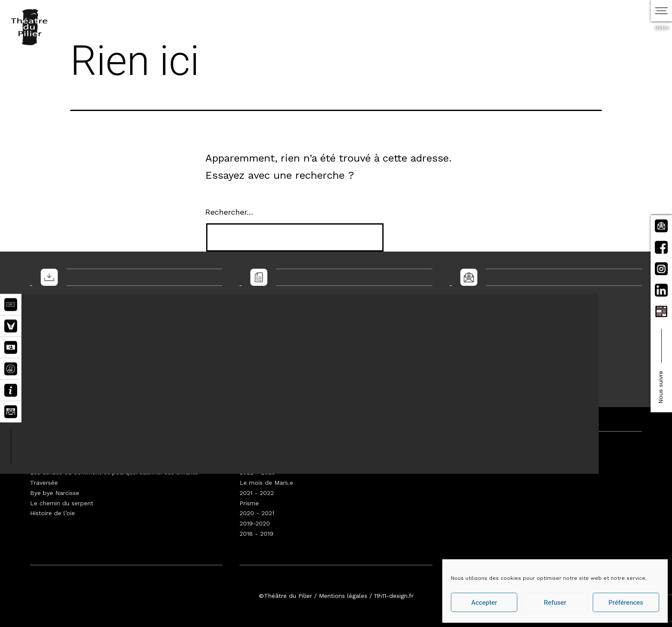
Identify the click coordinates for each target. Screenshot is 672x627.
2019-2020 (255, 523)
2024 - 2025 (257, 452)
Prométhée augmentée (63, 462)
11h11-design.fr (394, 596)
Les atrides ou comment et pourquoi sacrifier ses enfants (114, 472)
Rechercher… (229, 212)
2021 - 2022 (257, 493)
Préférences (626, 603)
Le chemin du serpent (62, 503)
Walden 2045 (49, 452)
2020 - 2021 (257, 513)
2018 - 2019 (256, 534)
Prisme (249, 503)
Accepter (484, 603)
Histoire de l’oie (52, 513)
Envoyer (473, 369)
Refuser (555, 603)
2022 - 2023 (257, 472)
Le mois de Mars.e (266, 483)
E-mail (464, 326)
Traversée (44, 483)
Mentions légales (343, 596)
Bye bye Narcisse (55, 493)
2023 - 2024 (257, 462)
